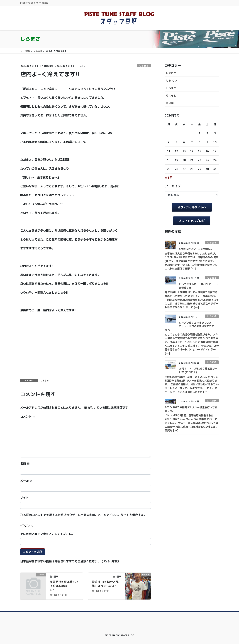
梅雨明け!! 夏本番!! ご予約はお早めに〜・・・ (64, 586)
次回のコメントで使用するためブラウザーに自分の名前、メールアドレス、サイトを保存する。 (85, 515)
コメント (28, 417)
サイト (25, 498)
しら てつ (171, 80)
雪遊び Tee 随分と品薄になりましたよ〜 (105, 584)
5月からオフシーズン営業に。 (196, 249)
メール (26, 481)
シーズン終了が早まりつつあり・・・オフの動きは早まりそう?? (189, 326)
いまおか (171, 73)
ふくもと (171, 96)
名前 (25, 464)
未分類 (170, 103)
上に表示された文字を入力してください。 (47, 534)
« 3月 (169, 178)
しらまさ (144, 66)
